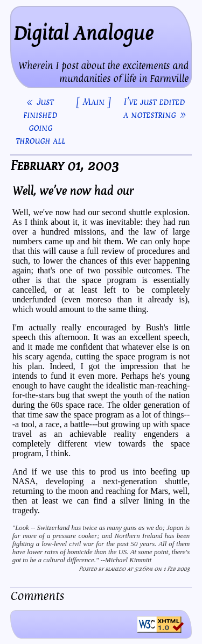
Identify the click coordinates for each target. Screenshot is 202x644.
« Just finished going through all (40, 121)
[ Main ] (93, 102)
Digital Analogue (83, 34)
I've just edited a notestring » (154, 108)
